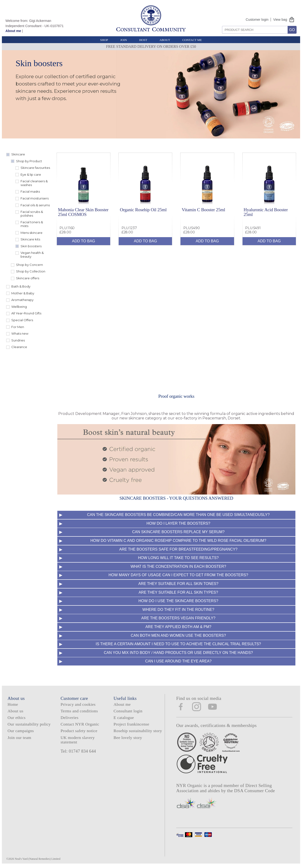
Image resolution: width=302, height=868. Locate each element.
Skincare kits (30, 239)
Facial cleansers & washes (34, 183)
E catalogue (124, 718)
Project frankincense (131, 724)
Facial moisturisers (35, 198)
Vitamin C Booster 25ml (203, 210)
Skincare (18, 154)
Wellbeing (19, 307)
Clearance (19, 347)
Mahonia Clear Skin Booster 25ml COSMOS (83, 212)
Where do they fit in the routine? (178, 610)
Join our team (19, 738)
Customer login (257, 20)
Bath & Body (21, 286)
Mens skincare (31, 233)
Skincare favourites (35, 168)
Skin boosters (31, 246)
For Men (18, 327)
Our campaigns (21, 731)
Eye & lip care (31, 174)
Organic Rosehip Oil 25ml (143, 210)
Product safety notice (79, 731)
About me (13, 31)
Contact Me (192, 40)
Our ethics (17, 718)
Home (13, 704)
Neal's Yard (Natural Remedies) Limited (38, 859)
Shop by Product (29, 161)
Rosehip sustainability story (138, 731)
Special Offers (22, 320)
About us (15, 711)
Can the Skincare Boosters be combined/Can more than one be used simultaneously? (178, 515)
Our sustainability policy (29, 724)
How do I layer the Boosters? (178, 523)
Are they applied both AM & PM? (178, 627)
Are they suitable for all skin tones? (178, 584)
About (165, 40)
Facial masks (30, 191)
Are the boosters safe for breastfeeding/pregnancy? (178, 549)
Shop (104, 40)
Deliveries (70, 718)
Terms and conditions (79, 711)
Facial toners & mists (32, 224)
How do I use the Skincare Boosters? (178, 601)
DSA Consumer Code (254, 791)
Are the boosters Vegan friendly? (178, 618)
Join (124, 40)
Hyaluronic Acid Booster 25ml (266, 212)
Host (143, 40)
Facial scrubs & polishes (32, 214)
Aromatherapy (22, 300)
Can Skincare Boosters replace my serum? (178, 532)
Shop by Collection (31, 271)
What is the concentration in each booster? (178, 566)
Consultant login (128, 711)
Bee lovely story (128, 738)
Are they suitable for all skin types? (178, 592)
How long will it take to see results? (178, 558)
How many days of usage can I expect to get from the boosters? (178, 575)
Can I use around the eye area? (178, 661)
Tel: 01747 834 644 (78, 751)
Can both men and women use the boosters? (178, 635)
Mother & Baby (23, 293)
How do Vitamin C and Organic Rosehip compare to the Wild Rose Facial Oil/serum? (178, 541)
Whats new (20, 333)
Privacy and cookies (78, 704)
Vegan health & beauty (32, 255)
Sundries (18, 340)
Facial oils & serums (35, 205)
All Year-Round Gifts (26, 313)
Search (220, 24)
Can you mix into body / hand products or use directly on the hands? (178, 653)
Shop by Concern (29, 265)
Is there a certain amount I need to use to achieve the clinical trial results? (178, 644)
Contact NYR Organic (80, 724)
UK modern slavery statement (78, 740)
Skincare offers (28, 278)
